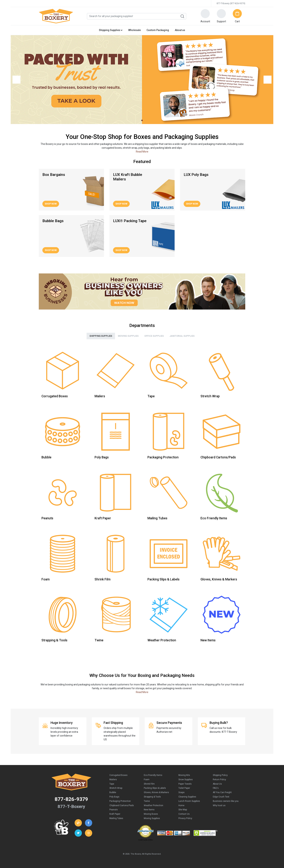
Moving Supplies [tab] (128, 336)
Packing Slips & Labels (155, 788)
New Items (149, 810)
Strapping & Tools (152, 797)
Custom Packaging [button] (158, 30)
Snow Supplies (186, 780)
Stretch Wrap (116, 788)
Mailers (113, 780)
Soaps (181, 792)
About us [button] (180, 30)
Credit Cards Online (145, 840)
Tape (112, 784)
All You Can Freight (222, 792)
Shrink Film (149, 784)
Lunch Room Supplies (189, 801)
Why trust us (219, 805)
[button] (205, 16)
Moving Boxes (151, 814)
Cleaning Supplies (187, 797)
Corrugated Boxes (118, 775)
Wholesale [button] (134, 30)
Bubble (113, 792)
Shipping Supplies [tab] (101, 336)
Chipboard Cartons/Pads (122, 805)
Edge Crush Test (221, 797)
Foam (147, 780)
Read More (142, 152)
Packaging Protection (120, 801)
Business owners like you (226, 801)
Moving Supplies (152, 818)
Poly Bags (114, 797)
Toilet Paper (184, 788)
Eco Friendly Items (153, 775)
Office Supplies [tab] (154, 336)
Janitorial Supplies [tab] (182, 336)
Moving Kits (184, 775)
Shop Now (51, 204)
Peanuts (114, 810)
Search (182, 16)
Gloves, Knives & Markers (156, 792)
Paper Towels (185, 784)
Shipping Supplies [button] (111, 30)
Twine (147, 801)
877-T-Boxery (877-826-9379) (231, 3)
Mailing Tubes (116, 818)
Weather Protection (154, 805)
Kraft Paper (115, 814)
